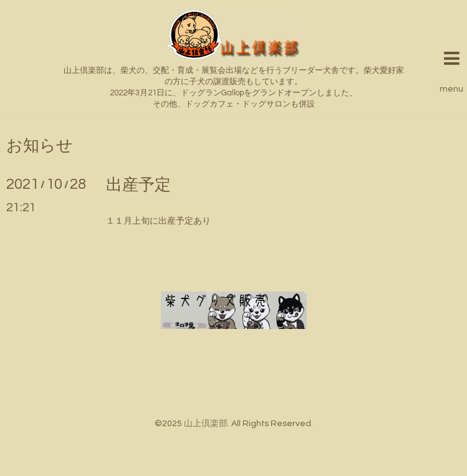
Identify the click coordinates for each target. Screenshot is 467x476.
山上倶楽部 (206, 424)
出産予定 (138, 185)
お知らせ (40, 146)
